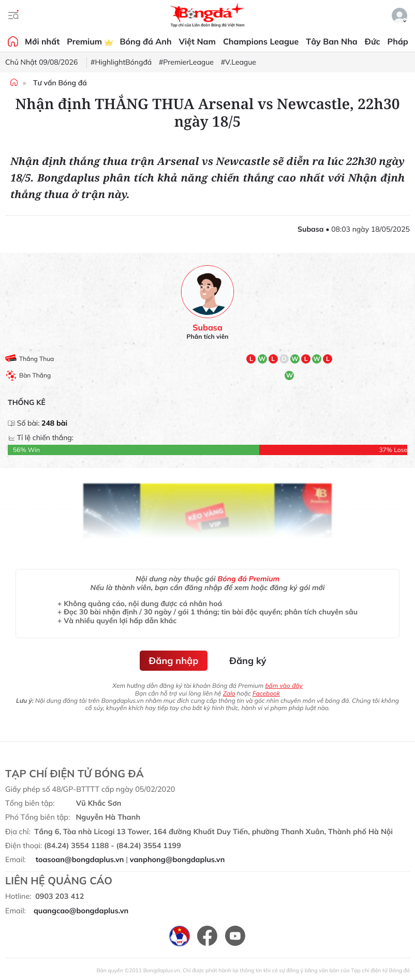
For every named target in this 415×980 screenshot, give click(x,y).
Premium (90, 41)
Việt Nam (197, 41)
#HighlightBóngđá (121, 62)
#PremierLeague (186, 62)
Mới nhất (42, 41)
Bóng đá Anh (146, 41)
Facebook (266, 693)
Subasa (207, 328)
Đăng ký (248, 661)
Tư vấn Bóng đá (60, 83)
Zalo (229, 693)
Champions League (261, 41)
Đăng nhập (174, 661)
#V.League (239, 62)
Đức (373, 41)
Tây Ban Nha (332, 41)
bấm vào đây (284, 685)
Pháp (398, 41)
